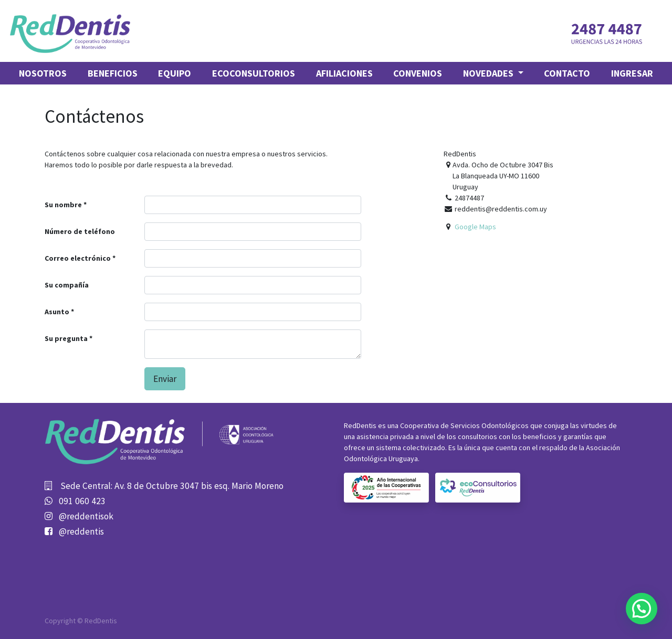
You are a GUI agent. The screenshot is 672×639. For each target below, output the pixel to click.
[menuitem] (43, 73)
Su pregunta (66, 338)
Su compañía (67, 285)
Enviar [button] (165, 379)
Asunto (57, 312)
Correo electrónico (78, 258)
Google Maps (475, 227)
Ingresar (632, 73)
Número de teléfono (80, 231)
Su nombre (63, 205)
